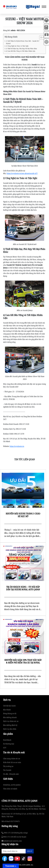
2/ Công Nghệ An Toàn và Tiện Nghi (17, 46)
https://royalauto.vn (17, 446)
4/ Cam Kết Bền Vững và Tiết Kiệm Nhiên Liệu (21, 51)
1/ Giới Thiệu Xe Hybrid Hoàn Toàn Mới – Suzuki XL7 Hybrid (23, 42)
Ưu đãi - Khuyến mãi (11, 774)
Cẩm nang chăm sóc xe (12, 759)
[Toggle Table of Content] (40, 37)
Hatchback (7, 740)
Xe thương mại (9, 744)
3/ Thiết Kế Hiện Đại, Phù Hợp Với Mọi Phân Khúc (21, 48)
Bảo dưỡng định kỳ (10, 725)
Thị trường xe (8, 766)
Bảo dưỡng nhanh (10, 717)
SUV (5, 748)
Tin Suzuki (7, 770)
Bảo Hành (7, 710)
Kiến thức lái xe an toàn (12, 762)
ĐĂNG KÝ (30, 851)
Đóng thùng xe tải (10, 713)
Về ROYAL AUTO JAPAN (12, 785)
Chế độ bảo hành (9, 706)
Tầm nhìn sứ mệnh (10, 789)
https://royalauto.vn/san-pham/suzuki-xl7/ (22, 173)
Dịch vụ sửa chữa (10, 729)
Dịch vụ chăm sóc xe (11, 721)
